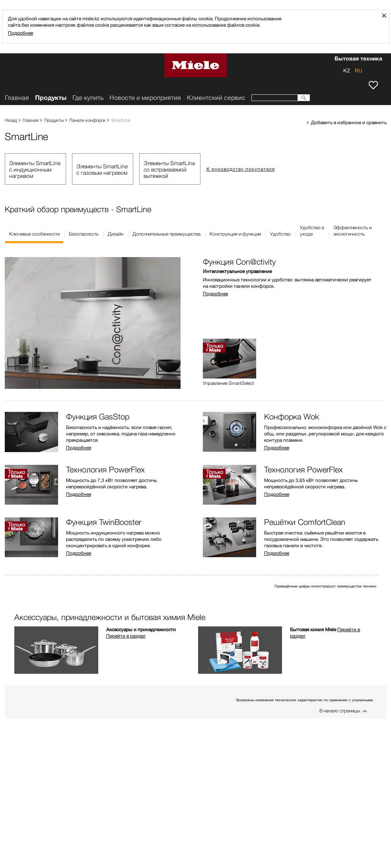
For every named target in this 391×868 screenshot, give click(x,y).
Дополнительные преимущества (166, 234)
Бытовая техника (358, 59)
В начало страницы (340, 711)
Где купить (88, 98)
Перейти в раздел (126, 636)
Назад (11, 120)
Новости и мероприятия (145, 98)
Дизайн (116, 234)
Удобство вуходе (312, 231)
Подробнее (20, 33)
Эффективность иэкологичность (352, 231)
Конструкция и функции (235, 234)
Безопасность (84, 234)
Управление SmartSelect (229, 383)
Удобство (280, 234)
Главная (31, 120)
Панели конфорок (88, 120)
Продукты (54, 120)
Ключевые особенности (34, 234)
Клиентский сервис (216, 98)
